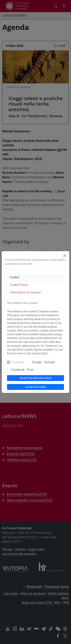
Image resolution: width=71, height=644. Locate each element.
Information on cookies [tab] (25, 292)
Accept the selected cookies (36, 378)
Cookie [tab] (15, 277)
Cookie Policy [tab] (19, 285)
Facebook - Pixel (23, 370)
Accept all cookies (36, 387)
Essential (18, 362)
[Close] (65, 256)
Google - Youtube (43, 362)
